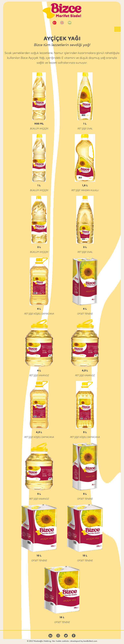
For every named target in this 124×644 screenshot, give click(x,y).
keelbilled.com (90, 641)
